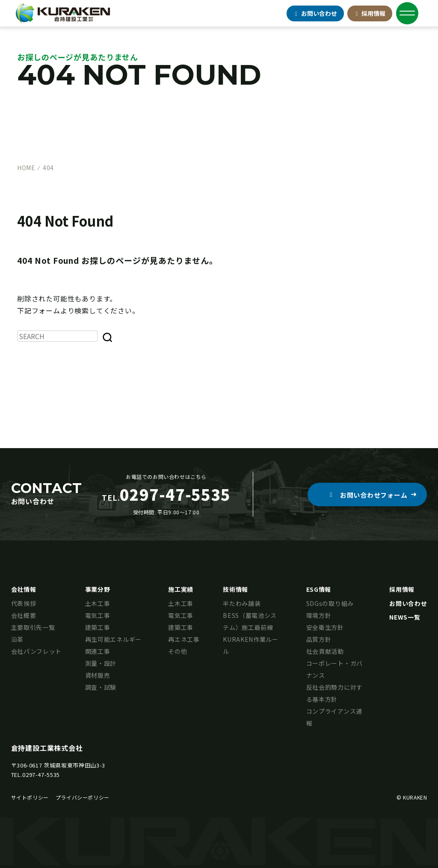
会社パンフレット (37, 651)
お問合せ (315, 13)
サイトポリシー (30, 797)
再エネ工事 (184, 639)
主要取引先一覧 (33, 627)
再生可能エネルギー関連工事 (113, 645)
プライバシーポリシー (83, 797)
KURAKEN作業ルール (251, 645)
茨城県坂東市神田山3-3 (74, 765)
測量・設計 (101, 663)
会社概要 (24, 615)
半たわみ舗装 (242, 603)
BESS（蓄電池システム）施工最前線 (250, 621)
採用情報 (370, 13)
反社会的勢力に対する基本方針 (334, 693)
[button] (367, 495)
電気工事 (98, 615)
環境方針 (319, 615)
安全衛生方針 (325, 627)
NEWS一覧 (405, 617)
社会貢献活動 (325, 651)
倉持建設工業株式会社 (47, 748)
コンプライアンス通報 (334, 717)
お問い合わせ (408, 603)
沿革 (17, 639)
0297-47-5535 (41, 775)
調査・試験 (101, 687)
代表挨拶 (24, 603)
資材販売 (98, 675)
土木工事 (98, 603)
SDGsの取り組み (330, 603)
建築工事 (98, 627)
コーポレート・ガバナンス (334, 669)
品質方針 (319, 639)
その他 (178, 651)
